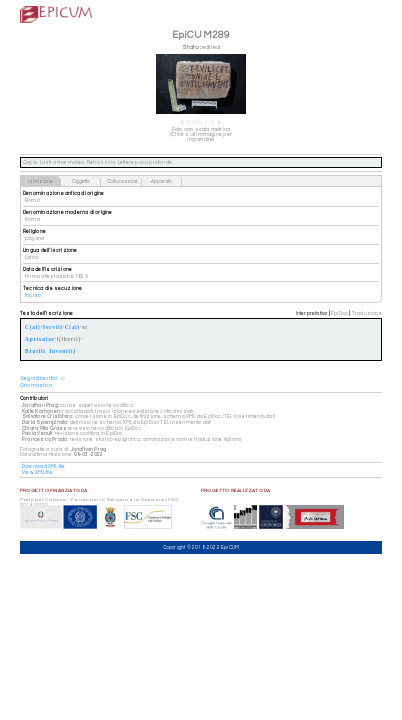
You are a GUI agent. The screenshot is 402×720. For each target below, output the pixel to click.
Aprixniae (40, 339)
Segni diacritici (38, 378)
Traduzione (367, 313)
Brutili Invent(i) (50, 351)
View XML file (37, 472)
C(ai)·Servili (44, 327)
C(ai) (72, 327)
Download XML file (43, 466)
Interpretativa (312, 313)
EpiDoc (339, 313)
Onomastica (36, 385)
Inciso (33, 295)
